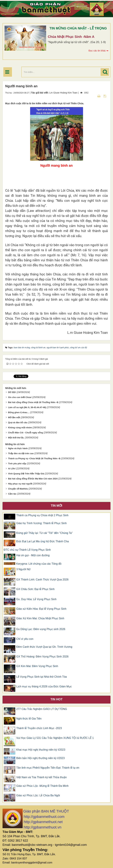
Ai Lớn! (12, 469)
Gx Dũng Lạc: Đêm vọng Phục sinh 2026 (41, 629)
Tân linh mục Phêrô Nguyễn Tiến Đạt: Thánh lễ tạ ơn (48, 768)
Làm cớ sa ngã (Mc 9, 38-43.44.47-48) (27, 407)
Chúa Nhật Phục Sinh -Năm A (71, 37)
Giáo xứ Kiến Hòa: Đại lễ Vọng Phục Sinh (41, 609)
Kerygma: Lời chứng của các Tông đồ (39, 564)
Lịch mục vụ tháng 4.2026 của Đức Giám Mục (44, 686)
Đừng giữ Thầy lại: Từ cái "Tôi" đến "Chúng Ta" (44, 533)
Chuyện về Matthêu (18, 489)
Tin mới (56, 506)
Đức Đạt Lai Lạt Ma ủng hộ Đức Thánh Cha (43, 541)
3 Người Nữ (23, 569)
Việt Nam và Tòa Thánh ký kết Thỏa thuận (41, 777)
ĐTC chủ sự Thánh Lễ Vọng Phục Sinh (27, 550)
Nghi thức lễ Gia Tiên (29, 719)
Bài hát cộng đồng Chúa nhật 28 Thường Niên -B (33, 402)
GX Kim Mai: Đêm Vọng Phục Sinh (37, 666)
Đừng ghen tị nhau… (19, 412)
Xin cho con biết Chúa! (20, 397)
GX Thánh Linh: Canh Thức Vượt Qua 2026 (42, 580)
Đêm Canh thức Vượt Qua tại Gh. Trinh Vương (44, 647)
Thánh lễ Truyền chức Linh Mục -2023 (39, 728)
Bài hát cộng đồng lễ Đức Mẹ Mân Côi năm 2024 (33, 479)
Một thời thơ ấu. (16, 438)
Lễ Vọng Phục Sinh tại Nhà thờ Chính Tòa (41, 677)
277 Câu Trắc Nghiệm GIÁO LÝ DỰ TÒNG (42, 709)
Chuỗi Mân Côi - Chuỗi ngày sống (25, 433)
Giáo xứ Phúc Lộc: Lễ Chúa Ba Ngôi (38, 795)
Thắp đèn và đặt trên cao (21, 453)
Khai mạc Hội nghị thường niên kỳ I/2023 (41, 750)
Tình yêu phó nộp (17, 464)
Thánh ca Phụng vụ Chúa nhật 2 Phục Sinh (42, 515)
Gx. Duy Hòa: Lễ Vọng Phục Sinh (36, 599)
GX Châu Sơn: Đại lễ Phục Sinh (35, 589)
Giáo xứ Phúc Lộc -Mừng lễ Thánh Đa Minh (42, 786)
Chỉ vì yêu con (25, 639)
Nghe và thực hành (18, 448)
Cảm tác (12, 494)
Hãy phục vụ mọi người (20, 484)
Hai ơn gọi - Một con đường (33, 555)
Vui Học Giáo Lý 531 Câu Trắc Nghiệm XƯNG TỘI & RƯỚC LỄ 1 (55, 738)
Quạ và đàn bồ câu (18, 422)
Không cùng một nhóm (20, 428)
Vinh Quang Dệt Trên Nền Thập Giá (26, 474)
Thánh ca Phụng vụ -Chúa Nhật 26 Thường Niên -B (34, 458)
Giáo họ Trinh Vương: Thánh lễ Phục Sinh (41, 523)
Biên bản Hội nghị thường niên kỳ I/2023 (40, 758)
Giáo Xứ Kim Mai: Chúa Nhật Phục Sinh (40, 618)
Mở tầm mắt (14, 417)
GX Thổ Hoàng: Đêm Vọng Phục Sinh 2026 (42, 657)
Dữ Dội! (12, 392)
